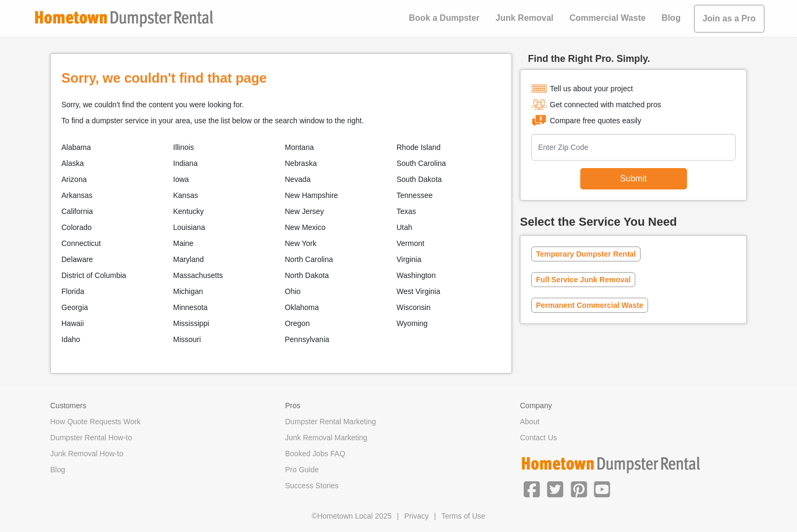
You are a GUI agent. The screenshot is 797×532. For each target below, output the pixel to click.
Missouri (187, 339)
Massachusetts (198, 275)
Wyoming (412, 323)
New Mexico (305, 227)
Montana (299, 147)
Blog (671, 18)
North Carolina (309, 259)
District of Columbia (94, 275)
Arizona (74, 179)
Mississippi (191, 323)
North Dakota (307, 275)
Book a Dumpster (444, 18)
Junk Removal (524, 18)
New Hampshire (312, 195)
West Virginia (419, 291)
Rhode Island (419, 147)
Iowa (181, 179)
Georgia (75, 307)
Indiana (185, 163)
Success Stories (312, 486)
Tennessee (415, 195)
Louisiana (189, 227)
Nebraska (301, 163)
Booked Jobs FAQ (315, 454)
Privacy (416, 516)
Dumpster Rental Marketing (330, 422)
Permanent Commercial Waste (590, 305)
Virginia (409, 259)
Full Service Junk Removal (583, 280)
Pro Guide (302, 470)
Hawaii (73, 323)
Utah (405, 227)
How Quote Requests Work (95, 422)
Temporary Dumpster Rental (586, 254)
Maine (183, 243)
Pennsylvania (307, 339)
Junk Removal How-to (87, 454)
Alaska (73, 163)
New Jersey (305, 211)
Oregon (298, 323)
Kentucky (188, 211)
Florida (73, 291)
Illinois (183, 147)
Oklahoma (302, 307)
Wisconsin (414, 307)
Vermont (411, 243)
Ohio (293, 291)
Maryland (188, 259)
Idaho (71, 339)
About (530, 422)
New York (301, 243)
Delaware (77, 259)
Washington (416, 275)
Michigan (188, 291)
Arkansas (77, 195)
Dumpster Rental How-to (91, 438)
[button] (532, 488)
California (77, 211)
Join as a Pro (729, 18)
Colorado (77, 227)
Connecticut (81, 243)
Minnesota (190, 307)
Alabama (76, 147)
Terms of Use (463, 516)
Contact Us (538, 438)
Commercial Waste (608, 18)
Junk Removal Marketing (326, 438)
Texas (407, 211)
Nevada (298, 179)
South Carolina (421, 163)
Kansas (186, 195)
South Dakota (419, 179)
